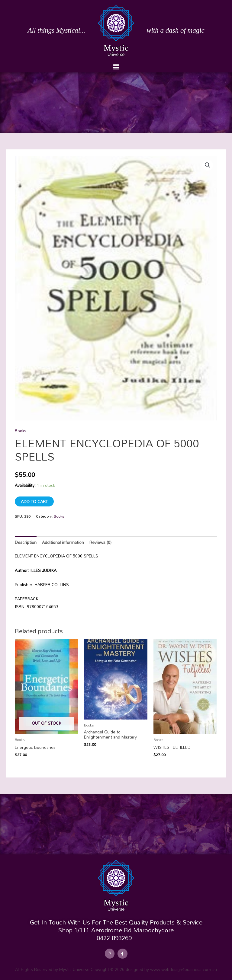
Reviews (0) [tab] (100, 542)
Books (21, 431)
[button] (116, 67)
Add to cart (34, 501)
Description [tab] (26, 542)
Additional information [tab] (63, 542)
